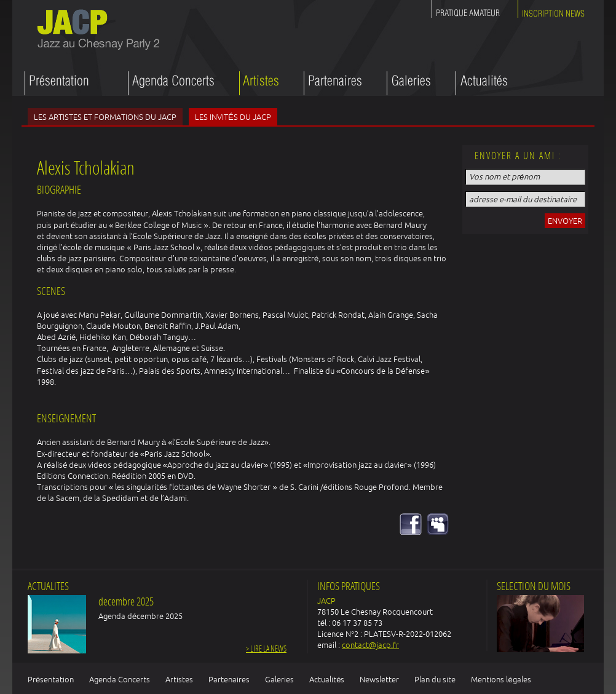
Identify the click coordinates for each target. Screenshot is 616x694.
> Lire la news (266, 649)
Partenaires (229, 679)
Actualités (327, 679)
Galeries (279, 679)
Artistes (179, 679)
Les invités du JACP (233, 117)
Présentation (51, 679)
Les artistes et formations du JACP (105, 117)
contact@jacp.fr (370, 645)
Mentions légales (501, 679)
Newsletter (379, 679)
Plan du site (435, 679)
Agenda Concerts (120, 679)
